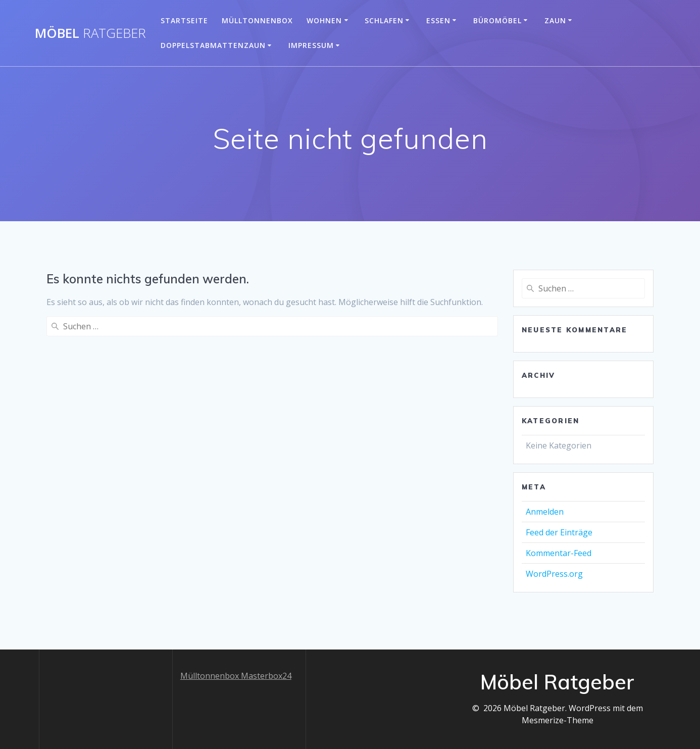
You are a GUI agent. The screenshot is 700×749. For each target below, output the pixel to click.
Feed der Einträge (559, 532)
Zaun (555, 20)
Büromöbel (497, 20)
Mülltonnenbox (257, 20)
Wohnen (324, 20)
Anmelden (545, 512)
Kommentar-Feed (559, 553)
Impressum (311, 45)
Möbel (90, 33)
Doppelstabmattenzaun (213, 45)
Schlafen (384, 20)
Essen (438, 20)
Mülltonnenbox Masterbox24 (236, 676)
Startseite (184, 20)
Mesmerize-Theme (558, 720)
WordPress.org (554, 574)
